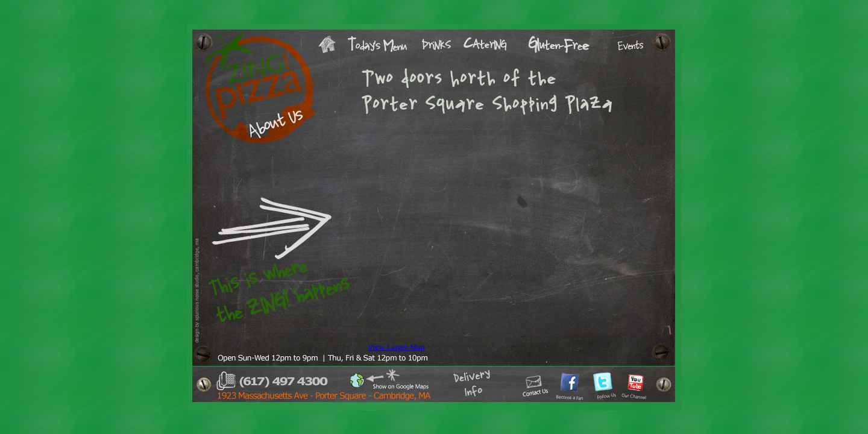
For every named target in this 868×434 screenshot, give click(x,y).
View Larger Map (396, 347)
